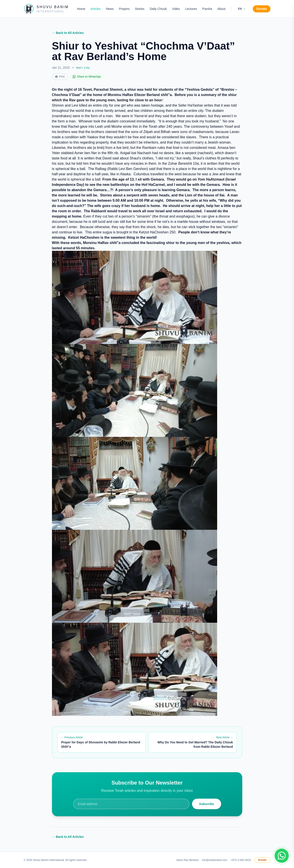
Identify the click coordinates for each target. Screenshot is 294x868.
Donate (262, 9)
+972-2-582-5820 (241, 860)
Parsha (207, 9)
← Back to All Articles (68, 33)
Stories (140, 9)
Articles (96, 9)
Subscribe (207, 804)
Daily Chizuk (158, 9)
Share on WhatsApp (87, 77)
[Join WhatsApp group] (282, 856)
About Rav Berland (187, 860)
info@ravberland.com (214, 860)
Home (81, 9)
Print (60, 77)
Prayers (124, 9)
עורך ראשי (83, 68)
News (110, 9)
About (221, 9)
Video (176, 9)
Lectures (191, 9)
